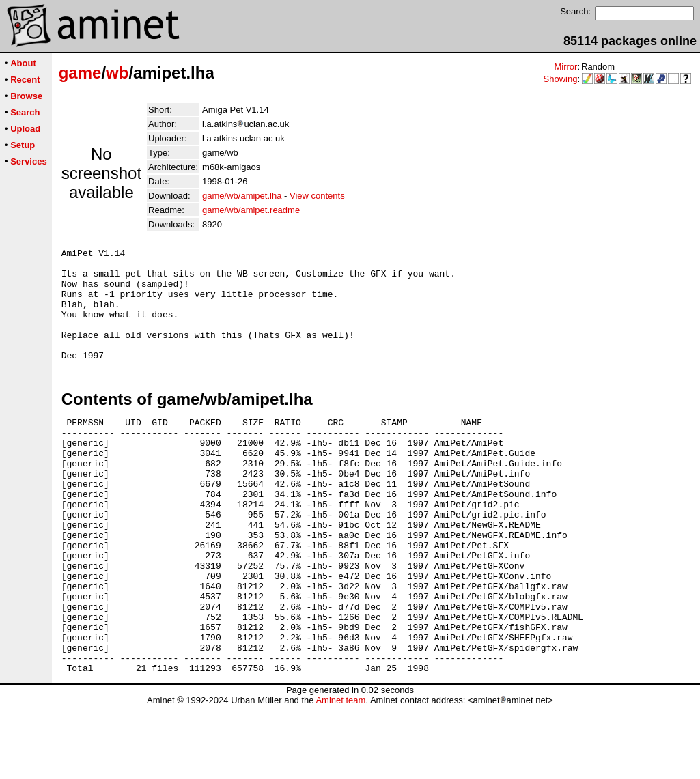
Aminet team (340, 774)
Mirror (565, 67)
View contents (317, 196)
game (80, 73)
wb (117, 73)
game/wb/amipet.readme (251, 210)
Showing (561, 79)
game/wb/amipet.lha (242, 196)
